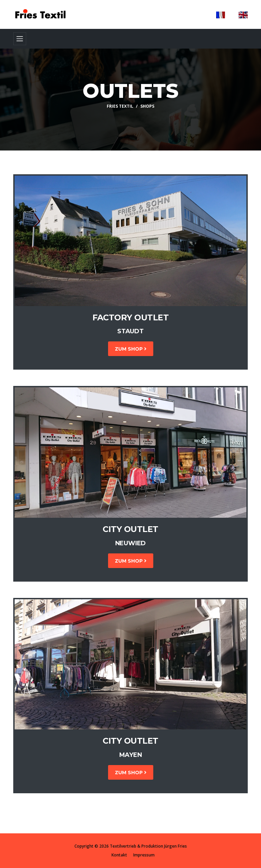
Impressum (144, 855)
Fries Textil (120, 106)
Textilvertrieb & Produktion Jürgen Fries (148, 846)
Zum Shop (131, 349)
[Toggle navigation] (20, 39)
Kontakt (119, 855)
